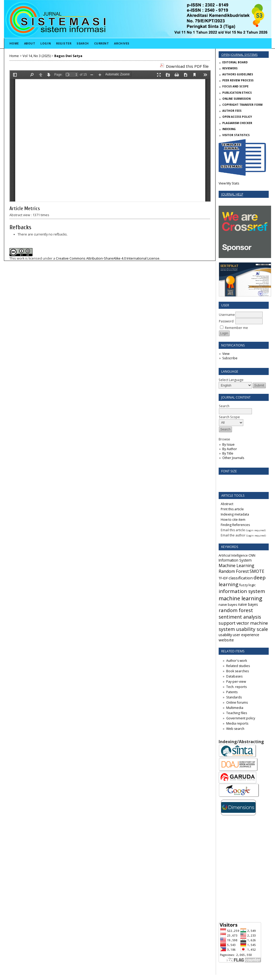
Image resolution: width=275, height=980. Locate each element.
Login (46, 43)
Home (14, 43)
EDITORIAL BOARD (235, 62)
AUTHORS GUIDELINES (238, 74)
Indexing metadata (235, 514)
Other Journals (233, 458)
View (226, 354)
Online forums (237, 702)
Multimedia (235, 708)
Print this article (232, 509)
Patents (232, 692)
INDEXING (229, 129)
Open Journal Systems (239, 55)
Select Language (231, 380)
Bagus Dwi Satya (68, 56)
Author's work (237, 661)
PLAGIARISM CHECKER (237, 123)
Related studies (238, 666)
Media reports (237, 723)
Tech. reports (236, 687)
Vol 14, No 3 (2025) (37, 56)
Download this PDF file (187, 66)
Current (102, 43)
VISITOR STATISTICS (236, 135)
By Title (228, 453)
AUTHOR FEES (232, 111)
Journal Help (232, 194)
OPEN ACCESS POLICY (237, 117)
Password (226, 321)
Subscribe (230, 358)
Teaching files (237, 713)
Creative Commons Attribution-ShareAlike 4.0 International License (108, 258)
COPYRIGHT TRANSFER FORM (242, 105)
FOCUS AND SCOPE (235, 86)
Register (64, 43)
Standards (234, 697)
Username (227, 315)
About (30, 43)
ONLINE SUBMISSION (236, 99)
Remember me (236, 328)
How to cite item (233, 520)
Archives (122, 43)
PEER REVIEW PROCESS (238, 80)
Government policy (241, 718)
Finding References (235, 525)
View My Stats (229, 183)
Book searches (238, 671)
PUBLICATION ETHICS (237, 93)
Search (83, 43)
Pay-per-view (236, 682)
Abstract (227, 504)
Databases (234, 676)
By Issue (228, 444)
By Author (230, 449)
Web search (235, 729)
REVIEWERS (230, 68)
